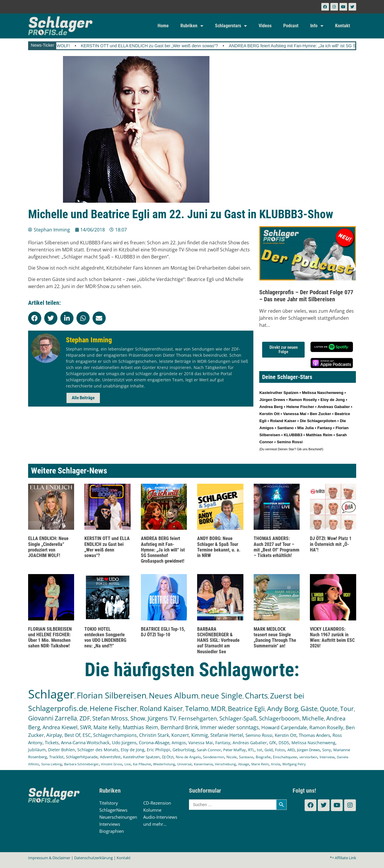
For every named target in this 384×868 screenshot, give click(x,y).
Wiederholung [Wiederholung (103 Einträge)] (164, 764)
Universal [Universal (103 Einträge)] (184, 764)
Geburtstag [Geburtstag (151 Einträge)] (184, 750)
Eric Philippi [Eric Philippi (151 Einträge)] (158, 750)
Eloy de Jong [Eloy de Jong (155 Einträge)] (133, 750)
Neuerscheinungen (118, 817)
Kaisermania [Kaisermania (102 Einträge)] (203, 764)
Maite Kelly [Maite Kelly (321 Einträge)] (107, 727)
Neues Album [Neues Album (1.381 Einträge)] (174, 695)
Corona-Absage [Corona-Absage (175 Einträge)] (154, 742)
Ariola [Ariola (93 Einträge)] (275, 764)
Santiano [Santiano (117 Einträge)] (246, 757)
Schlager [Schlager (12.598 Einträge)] (51, 694)
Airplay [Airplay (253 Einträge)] (54, 735)
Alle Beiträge (83, 398)
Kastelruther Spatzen (279, 393)
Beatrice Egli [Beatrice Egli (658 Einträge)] (246, 709)
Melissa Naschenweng (323, 393)
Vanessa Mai (295, 414)
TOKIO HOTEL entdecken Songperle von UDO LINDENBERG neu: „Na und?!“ (105, 638)
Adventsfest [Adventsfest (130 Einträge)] (110, 757)
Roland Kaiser (283, 421)
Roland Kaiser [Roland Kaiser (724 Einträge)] (161, 709)
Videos (265, 26)
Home (163, 26)
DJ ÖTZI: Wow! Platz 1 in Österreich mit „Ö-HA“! (331, 544)
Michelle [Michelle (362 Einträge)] (313, 718)
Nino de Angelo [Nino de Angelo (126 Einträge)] (188, 757)
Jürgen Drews (272, 400)
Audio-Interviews (160, 817)
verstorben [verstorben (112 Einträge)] (308, 757)
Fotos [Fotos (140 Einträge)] (280, 750)
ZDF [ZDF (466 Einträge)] (85, 718)
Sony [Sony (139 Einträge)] (327, 750)
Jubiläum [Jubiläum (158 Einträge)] (37, 750)
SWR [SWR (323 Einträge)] (86, 727)
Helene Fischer (300, 407)
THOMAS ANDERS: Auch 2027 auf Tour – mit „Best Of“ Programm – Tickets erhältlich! (277, 547)
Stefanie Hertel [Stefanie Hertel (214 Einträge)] (227, 735)
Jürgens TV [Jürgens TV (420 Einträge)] (162, 718)
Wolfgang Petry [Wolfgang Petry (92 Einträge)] (294, 764)
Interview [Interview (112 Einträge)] (327, 757)
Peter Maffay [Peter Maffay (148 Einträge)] (234, 750)
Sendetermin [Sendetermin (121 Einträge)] (214, 757)
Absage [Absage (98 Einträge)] (244, 764)
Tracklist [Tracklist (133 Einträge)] (56, 757)
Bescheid (315, 449)
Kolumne (152, 810)
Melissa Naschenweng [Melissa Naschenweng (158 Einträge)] (313, 743)
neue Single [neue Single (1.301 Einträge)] (222, 696)
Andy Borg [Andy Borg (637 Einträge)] (283, 708)
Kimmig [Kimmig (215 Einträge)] (200, 735)
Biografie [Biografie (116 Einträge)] (263, 757)
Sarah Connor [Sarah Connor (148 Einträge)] (209, 750)
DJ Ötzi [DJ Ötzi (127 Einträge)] (168, 757)
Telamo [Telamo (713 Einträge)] (197, 709)
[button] (35, 318)
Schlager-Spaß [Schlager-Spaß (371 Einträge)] (238, 718)
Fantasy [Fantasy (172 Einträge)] (223, 743)
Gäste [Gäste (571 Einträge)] (309, 709)
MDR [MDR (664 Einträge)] (218, 709)
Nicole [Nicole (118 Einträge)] (232, 757)
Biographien (112, 831)
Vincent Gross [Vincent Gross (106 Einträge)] (112, 764)
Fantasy (325, 428)
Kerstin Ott (269, 414)
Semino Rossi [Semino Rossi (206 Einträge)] (259, 735)
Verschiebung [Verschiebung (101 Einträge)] (225, 764)
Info (317, 26)
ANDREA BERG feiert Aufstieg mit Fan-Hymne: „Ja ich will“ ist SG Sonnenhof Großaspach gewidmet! (163, 550)
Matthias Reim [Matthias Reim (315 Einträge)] (140, 727)
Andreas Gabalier (334, 407)
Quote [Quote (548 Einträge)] (329, 709)
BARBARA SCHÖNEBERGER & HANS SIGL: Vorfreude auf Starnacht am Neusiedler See (218, 640)
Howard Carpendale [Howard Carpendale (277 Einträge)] (284, 727)
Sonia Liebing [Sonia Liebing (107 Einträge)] (52, 764)
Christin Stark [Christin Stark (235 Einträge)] (154, 735)
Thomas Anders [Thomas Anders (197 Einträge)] (314, 735)
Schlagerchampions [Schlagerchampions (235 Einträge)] (115, 735)
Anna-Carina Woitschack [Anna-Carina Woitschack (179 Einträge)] (85, 742)
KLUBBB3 (293, 435)
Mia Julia (306, 428)
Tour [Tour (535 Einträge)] (347, 709)
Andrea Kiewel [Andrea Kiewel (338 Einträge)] (60, 727)
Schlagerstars (231, 26)
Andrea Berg (271, 407)
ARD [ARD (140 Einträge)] (291, 750)
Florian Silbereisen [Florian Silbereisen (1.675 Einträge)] (112, 695)
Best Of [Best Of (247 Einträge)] (72, 735)
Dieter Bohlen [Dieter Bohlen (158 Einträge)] (62, 750)
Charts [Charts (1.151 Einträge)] (256, 696)
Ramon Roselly (303, 400)
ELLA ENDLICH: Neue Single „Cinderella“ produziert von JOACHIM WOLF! (48, 547)
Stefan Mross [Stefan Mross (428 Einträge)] (110, 718)
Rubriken (192, 26)
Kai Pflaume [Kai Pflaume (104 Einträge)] (142, 764)
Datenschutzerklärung (93, 858)
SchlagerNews (113, 810)
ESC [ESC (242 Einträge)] (87, 735)
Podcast (291, 26)
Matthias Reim (319, 435)
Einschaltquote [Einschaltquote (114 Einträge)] (285, 757)
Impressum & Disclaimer (49, 858)
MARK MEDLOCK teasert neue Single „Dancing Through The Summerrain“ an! (275, 638)
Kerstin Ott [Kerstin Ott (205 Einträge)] (286, 735)
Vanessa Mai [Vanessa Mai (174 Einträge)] (201, 743)
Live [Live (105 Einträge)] (128, 764)
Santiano (285, 428)
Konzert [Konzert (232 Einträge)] (180, 735)
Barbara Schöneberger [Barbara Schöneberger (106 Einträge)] (81, 764)
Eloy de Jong (333, 400)
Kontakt (343, 26)
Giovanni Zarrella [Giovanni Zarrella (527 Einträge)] (53, 718)
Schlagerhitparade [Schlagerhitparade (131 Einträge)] (82, 757)
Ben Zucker (321, 414)
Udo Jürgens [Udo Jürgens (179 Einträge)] (124, 742)
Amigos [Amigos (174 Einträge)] (179, 743)
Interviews (110, 824)
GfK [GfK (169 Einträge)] (273, 743)
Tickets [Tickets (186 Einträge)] (52, 742)
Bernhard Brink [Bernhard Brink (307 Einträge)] (179, 727)
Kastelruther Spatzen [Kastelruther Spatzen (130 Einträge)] (141, 757)
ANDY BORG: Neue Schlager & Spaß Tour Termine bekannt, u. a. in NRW (219, 547)
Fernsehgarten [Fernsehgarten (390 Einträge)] (198, 718)
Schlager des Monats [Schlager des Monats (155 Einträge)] (98, 750)
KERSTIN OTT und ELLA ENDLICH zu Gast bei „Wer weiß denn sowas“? (184, 46)
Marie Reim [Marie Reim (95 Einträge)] (260, 764)
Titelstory (109, 803)
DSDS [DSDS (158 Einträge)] (284, 743)
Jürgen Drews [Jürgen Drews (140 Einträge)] (308, 750)
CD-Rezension (157, 803)
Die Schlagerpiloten (318, 421)
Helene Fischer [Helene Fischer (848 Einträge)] (114, 708)
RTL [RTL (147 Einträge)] (251, 750)
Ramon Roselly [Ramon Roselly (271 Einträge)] (326, 727)
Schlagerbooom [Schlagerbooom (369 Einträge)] (279, 718)
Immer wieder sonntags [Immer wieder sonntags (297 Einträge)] (230, 727)
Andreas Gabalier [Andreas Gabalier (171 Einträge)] (250, 743)
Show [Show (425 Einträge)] (138, 718)
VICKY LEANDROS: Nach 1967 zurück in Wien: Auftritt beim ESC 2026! (332, 638)
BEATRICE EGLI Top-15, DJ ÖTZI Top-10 (163, 632)
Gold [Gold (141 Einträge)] (269, 750)
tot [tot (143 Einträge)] (260, 750)
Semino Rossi (290, 442)
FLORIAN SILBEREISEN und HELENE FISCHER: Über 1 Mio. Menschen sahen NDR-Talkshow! (50, 638)
